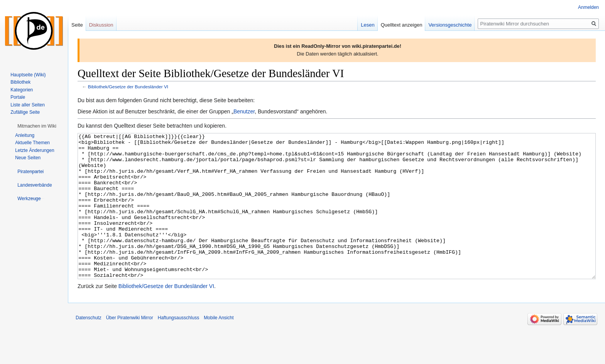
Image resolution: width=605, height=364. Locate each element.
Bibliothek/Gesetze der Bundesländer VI (128, 87)
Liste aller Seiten (28, 105)
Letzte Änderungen (35, 150)
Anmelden (588, 7)
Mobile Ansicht (219, 347)
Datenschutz (89, 347)
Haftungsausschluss (178, 347)
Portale (18, 97)
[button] (37, 126)
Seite (77, 25)
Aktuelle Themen (32, 143)
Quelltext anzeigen (402, 25)
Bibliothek (20, 82)
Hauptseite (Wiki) (28, 75)
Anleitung (25, 135)
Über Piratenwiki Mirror (130, 347)
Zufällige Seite (25, 112)
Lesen (368, 25)
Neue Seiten (28, 158)
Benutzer (244, 111)
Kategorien (22, 90)
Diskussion (101, 25)
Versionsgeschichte (450, 25)
